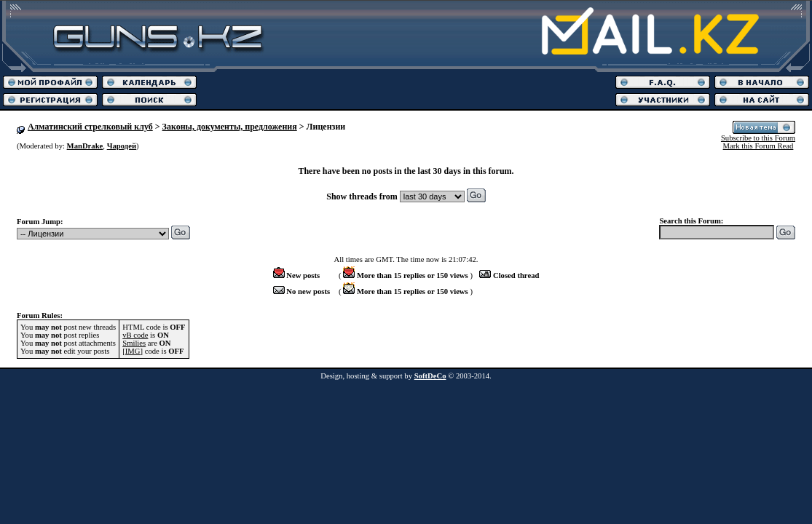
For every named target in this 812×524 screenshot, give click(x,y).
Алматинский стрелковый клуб (90, 127)
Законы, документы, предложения (230, 127)
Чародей (122, 146)
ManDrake (85, 146)
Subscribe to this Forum (758, 138)
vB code (135, 335)
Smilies (134, 343)
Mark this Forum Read (758, 146)
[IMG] (133, 351)
